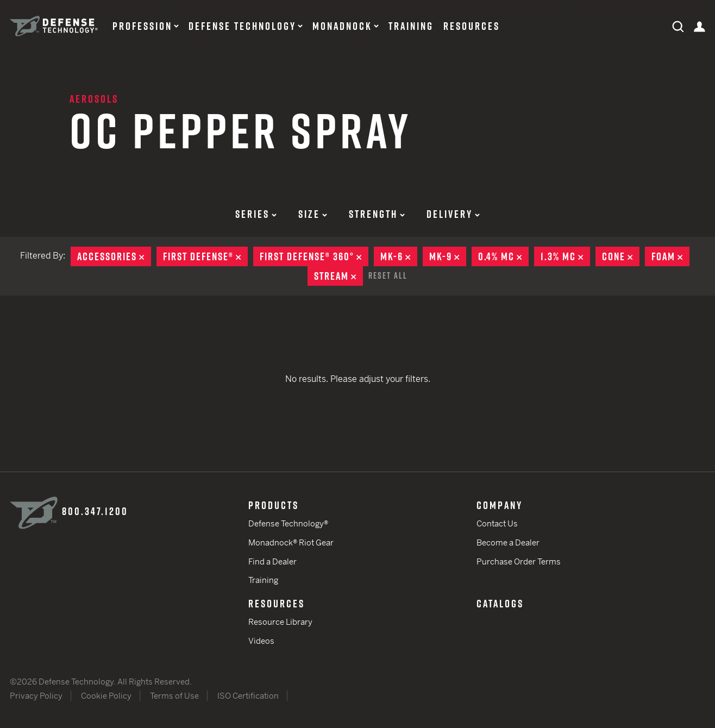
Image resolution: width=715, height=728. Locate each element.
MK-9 (448, 256)
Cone (621, 256)
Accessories (114, 256)
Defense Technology (242, 26)
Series (256, 214)
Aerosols (94, 99)
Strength (377, 214)
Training (411, 26)
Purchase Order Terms (519, 561)
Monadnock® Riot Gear (291, 542)
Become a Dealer (508, 542)
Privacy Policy (36, 696)
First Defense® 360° (314, 256)
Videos (261, 641)
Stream (338, 276)
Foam (670, 256)
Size (313, 214)
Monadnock (342, 26)
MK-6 (399, 256)
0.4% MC (503, 256)
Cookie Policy (106, 696)
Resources (472, 26)
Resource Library (280, 622)
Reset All (388, 275)
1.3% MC (565, 256)
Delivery (453, 214)
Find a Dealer (272, 561)
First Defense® (205, 256)
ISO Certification (248, 696)
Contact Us (497, 523)
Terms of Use (174, 696)
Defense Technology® (288, 523)
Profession (142, 26)
